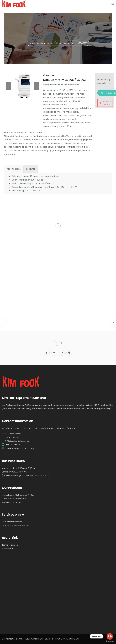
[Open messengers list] (110, 636)
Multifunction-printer (47, 43)
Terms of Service (10, 545)
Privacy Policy (8, 548)
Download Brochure (105, 103)
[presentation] (8, 86)
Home (32, 43)
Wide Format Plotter (12, 502)
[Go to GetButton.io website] (110, 641)
